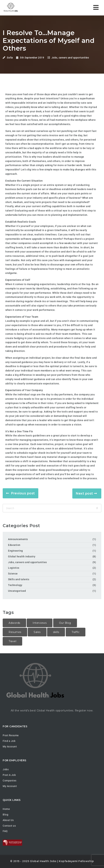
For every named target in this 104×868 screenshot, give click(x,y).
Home (6, 809)
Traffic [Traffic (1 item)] (76, 632)
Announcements (18, 539)
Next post (84, 493)
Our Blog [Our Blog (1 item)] (65, 623)
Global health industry (22, 556)
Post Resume (11, 735)
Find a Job (9, 741)
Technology (15, 585)
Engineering (15, 551)
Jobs (6, 769)
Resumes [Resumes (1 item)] (15, 632)
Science (13, 574)
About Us (8, 820)
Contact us (9, 826)
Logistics (14, 568)
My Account (10, 747)
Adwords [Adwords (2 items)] (14, 623)
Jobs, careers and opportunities (70, 58)
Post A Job (9, 775)
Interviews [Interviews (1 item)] (40, 623)
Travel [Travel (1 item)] (12, 641)
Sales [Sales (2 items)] (37, 632)
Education (14, 545)
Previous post (23, 493)
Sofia (10, 58)
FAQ (5, 831)
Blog (5, 815)
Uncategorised (17, 591)
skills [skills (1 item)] (56, 632)
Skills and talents (19, 579)
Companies (10, 781)
